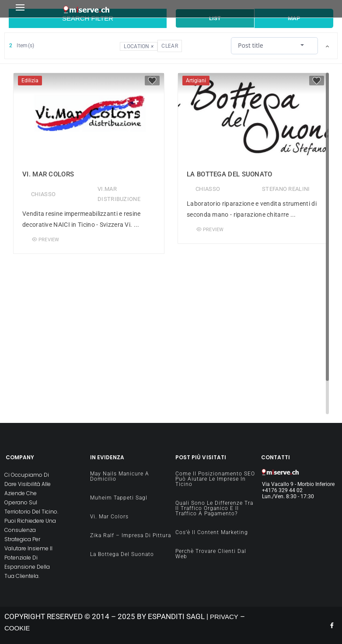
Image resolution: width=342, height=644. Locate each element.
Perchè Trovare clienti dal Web (211, 554)
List (215, 18)
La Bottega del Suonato (230, 174)
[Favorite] (152, 81)
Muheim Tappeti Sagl (119, 498)
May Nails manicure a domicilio (120, 476)
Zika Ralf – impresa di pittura (131, 535)
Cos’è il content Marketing (212, 532)
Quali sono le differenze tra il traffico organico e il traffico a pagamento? (214, 508)
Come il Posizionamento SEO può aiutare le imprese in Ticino (215, 479)
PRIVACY (224, 617)
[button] (37, 9)
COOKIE (17, 628)
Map (294, 18)
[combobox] (274, 45)
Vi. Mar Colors (48, 174)
